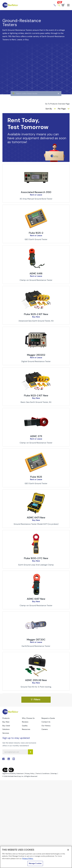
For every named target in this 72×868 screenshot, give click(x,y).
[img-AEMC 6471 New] (36, 493)
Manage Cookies (35, 863)
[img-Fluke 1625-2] (36, 209)
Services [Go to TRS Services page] (6, 733)
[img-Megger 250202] (36, 331)
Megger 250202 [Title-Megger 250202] (36, 355)
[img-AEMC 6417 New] (36, 575)
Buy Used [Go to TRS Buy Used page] (6, 726)
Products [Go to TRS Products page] (6, 718)
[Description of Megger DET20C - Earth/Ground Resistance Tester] (36, 646)
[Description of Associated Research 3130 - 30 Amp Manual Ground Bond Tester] (36, 199)
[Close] (68, 850)
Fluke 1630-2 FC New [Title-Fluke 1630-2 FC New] (36, 558)
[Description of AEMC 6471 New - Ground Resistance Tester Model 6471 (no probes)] (36, 524)
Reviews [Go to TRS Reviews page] (25, 722)
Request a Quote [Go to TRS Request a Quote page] (48, 718)
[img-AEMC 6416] (36, 249)
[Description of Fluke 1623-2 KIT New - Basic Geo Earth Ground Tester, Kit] (36, 402)
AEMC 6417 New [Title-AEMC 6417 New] (36, 599)
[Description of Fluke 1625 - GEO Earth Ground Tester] (36, 483)
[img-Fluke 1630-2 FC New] (36, 534)
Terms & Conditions (43, 774)
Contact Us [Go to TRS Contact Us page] (46, 722)
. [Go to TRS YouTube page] (14, 759)
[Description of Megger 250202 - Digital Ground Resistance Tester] (36, 361)
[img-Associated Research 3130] (36, 168)
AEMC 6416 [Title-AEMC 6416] (36, 273)
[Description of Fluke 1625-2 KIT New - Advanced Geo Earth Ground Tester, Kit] (36, 321)
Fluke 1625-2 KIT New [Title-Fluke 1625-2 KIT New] (36, 314)
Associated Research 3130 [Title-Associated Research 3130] (36, 192)
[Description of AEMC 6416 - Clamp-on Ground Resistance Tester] (36, 280)
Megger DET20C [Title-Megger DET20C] (36, 640)
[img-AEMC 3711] (36, 412)
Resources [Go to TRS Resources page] (26, 729)
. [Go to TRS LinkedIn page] (9, 759)
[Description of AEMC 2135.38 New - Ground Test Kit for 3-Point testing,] (36, 687)
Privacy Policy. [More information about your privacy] (28, 859)
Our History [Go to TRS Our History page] (46, 726)
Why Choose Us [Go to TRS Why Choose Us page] (28, 718)
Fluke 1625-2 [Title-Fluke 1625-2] (36, 233)
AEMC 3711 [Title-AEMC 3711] (36, 436)
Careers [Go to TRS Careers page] (45, 729)
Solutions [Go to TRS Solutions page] (6, 729)
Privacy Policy (30, 774)
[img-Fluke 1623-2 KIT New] (36, 371)
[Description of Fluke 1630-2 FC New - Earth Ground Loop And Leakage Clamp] (36, 565)
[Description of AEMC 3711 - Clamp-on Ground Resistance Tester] (36, 443)
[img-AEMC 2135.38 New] (36, 656)
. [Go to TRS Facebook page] (4, 759)
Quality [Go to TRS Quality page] (25, 726)
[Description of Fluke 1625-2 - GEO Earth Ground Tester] (36, 239)
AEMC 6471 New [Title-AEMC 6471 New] (36, 518)
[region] (36, 857)
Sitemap (54, 774)
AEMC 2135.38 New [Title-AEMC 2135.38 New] (36, 680)
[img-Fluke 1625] (36, 453)
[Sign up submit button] (30, 752)
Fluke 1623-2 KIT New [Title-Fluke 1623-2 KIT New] (36, 395)
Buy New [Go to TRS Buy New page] (6, 722)
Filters (36, 700)
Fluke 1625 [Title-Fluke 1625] (36, 477)
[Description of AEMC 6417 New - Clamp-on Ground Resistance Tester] (36, 606)
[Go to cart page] (63, 5)
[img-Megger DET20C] (36, 615)
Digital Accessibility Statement (13, 774)
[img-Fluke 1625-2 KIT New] (36, 290)
